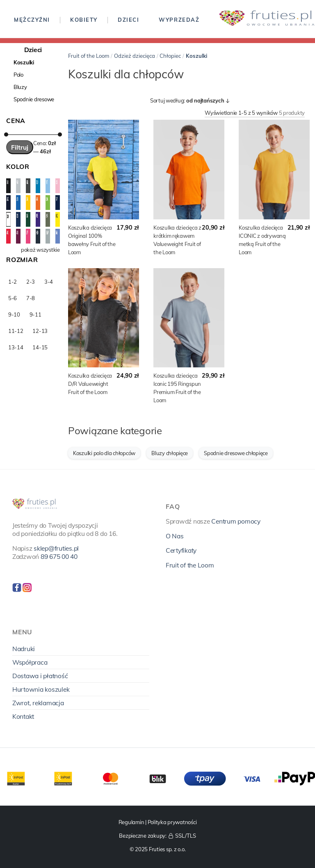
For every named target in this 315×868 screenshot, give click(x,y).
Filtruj (20, 147)
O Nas (175, 536)
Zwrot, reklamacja (38, 703)
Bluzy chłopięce (170, 453)
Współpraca (30, 662)
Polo (18, 75)
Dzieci (128, 20)
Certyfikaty (181, 550)
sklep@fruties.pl (56, 548)
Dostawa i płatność (40, 676)
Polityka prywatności (172, 822)
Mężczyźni (32, 20)
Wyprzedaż (179, 20)
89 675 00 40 (59, 556)
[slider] (6, 134)
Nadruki (24, 649)
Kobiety (84, 20)
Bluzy (20, 87)
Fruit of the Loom (89, 56)
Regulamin (131, 822)
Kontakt (23, 716)
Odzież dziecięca (135, 56)
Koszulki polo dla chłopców (104, 453)
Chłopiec (170, 56)
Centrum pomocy (236, 521)
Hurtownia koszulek (41, 689)
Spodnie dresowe (34, 99)
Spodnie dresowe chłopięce (236, 453)
